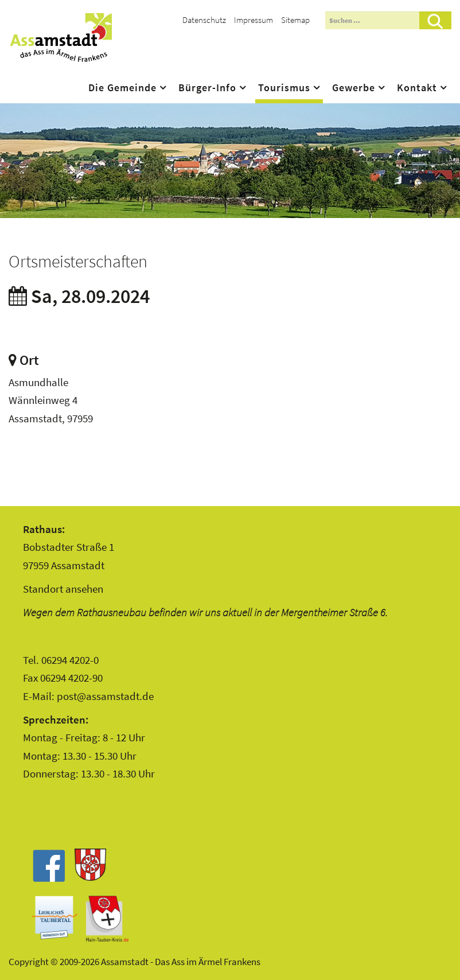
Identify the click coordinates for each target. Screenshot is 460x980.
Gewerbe (354, 88)
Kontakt (417, 88)
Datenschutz (204, 20)
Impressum (254, 20)
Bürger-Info (207, 88)
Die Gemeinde (122, 88)
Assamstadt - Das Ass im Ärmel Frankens (61, 37)
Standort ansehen (63, 589)
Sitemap (295, 20)
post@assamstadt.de (105, 696)
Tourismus (284, 88)
